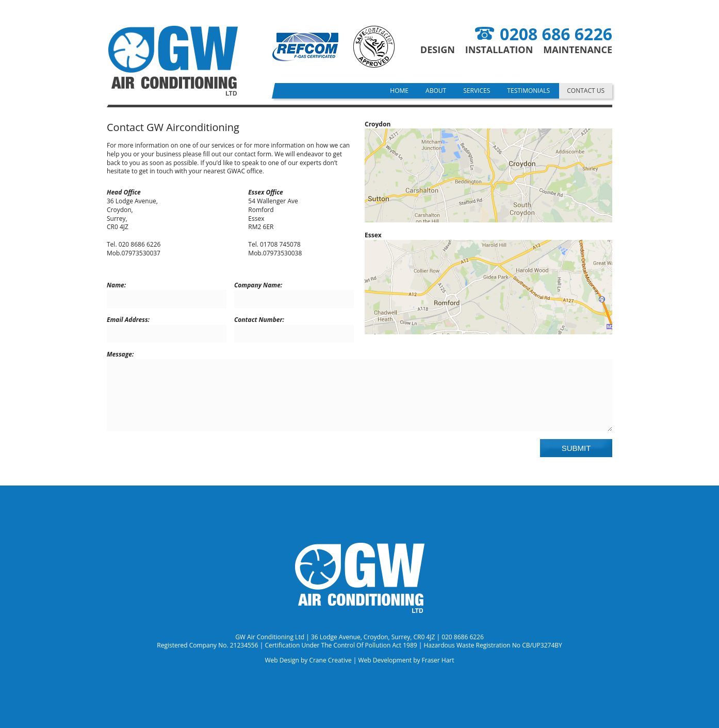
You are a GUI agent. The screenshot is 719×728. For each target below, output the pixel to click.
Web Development (385, 660)
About (436, 91)
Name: (116, 285)
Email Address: (128, 320)
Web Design (282, 660)
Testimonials (528, 91)
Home (399, 91)
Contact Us (586, 91)
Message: (120, 354)
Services (477, 91)
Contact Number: (259, 320)
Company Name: (258, 285)
